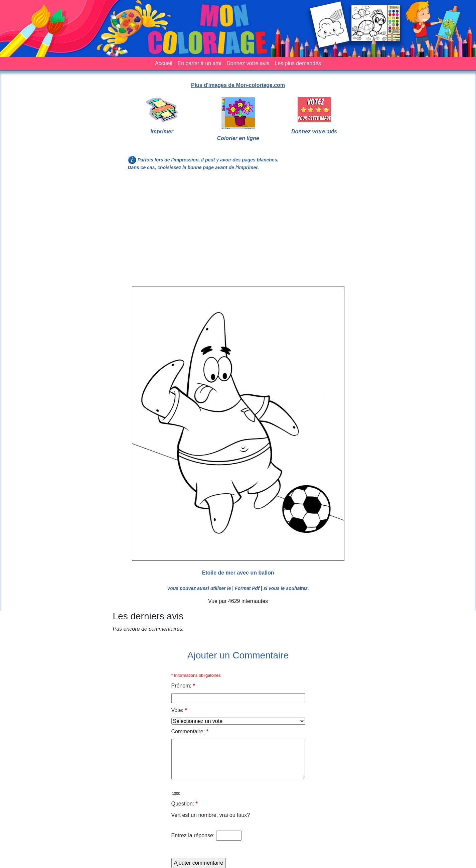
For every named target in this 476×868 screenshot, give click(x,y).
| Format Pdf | (247, 588)
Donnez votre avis (248, 63)
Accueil (164, 63)
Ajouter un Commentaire (238, 655)
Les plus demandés (298, 63)
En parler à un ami (200, 63)
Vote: (179, 710)
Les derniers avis (148, 616)
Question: (185, 804)
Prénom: (183, 686)
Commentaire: (190, 731)
